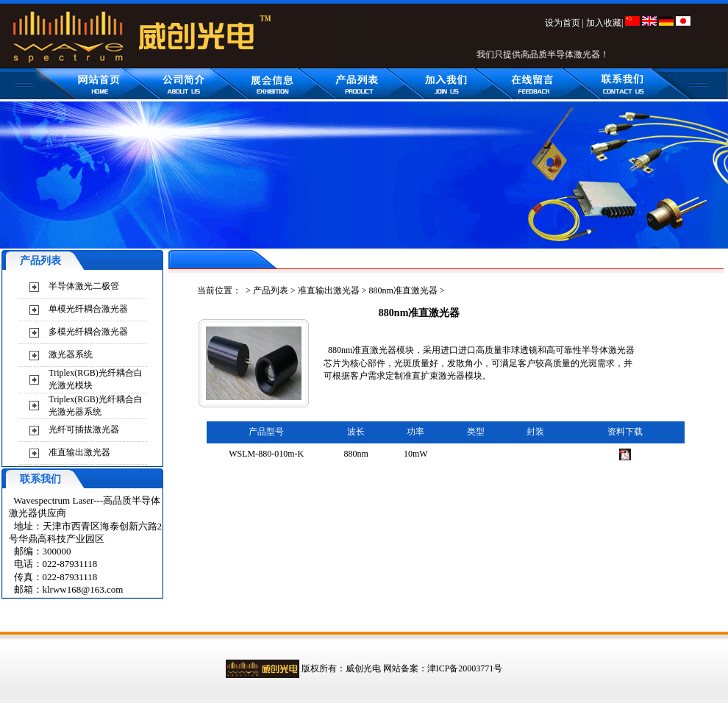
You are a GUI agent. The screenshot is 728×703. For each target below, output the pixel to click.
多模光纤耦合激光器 (88, 332)
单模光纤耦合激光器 (88, 309)
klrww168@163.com (83, 589)
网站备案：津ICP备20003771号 (443, 668)
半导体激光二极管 (84, 286)
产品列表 (271, 290)
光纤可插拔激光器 (84, 429)
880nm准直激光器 (403, 290)
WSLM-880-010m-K (266, 454)
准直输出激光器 (79, 452)
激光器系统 (71, 354)
